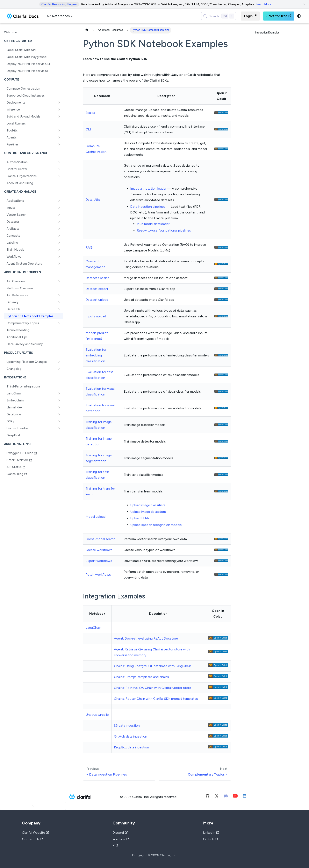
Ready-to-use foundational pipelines (164, 230)
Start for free (279, 16)
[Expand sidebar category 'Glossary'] (59, 302)
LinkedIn (211, 833)
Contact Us (33, 839)
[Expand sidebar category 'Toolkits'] (59, 130)
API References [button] (58, 16)
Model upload (96, 517)
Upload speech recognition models (156, 525)
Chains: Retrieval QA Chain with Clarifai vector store (153, 688)
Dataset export (97, 289)
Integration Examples (267, 33)
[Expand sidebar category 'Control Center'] (59, 169)
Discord (120, 833)
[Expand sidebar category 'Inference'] (59, 110)
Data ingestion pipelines (148, 207)
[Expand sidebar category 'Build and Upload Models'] (59, 116)
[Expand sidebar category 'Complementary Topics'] (59, 323)
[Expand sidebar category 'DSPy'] (59, 421)
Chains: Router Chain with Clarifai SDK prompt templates (156, 699)
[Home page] (87, 30)
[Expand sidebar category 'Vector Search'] (59, 215)
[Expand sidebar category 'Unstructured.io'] (59, 428)
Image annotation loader (148, 188)
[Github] (208, 797)
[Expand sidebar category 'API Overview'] (59, 281)
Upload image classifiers (148, 505)
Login (250, 16)
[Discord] (226, 797)
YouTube (121, 839)
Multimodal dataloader (153, 224)
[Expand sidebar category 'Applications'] (59, 201)
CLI (88, 129)
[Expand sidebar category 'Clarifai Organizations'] (59, 176)
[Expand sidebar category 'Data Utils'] (59, 309)
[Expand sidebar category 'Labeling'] (59, 243)
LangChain (93, 628)
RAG (89, 247)
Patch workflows (98, 575)
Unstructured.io (97, 715)
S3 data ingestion (127, 726)
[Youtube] (235, 797)
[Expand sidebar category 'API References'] (59, 295)
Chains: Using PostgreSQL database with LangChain (153, 666)
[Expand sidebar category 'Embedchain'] (59, 400)
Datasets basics (97, 278)
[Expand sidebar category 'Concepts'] (59, 236)
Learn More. (264, 4)
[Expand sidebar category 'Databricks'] (59, 414)
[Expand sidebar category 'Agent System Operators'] (59, 264)
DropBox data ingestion (131, 747)
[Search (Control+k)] (219, 16)
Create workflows (99, 550)
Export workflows (99, 561)
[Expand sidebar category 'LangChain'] (59, 393)
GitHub (210, 839)
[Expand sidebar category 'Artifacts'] (59, 229)
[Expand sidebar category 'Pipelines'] (59, 144)
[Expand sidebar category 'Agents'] (59, 137)
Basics (90, 113)
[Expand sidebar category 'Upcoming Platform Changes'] (59, 362)
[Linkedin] (245, 797)
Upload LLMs (140, 518)
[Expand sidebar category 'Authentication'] (59, 162)
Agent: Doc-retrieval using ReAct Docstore (146, 638)
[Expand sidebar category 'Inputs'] (59, 208)
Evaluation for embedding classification (96, 355)
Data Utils (93, 200)
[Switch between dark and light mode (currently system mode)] (299, 16)
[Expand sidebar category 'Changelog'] (59, 369)
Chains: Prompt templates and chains (141, 677)
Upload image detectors (148, 512)
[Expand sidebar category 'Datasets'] (59, 222)
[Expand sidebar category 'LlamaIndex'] (59, 407)
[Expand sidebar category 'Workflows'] (59, 257)
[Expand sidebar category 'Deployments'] (59, 103)
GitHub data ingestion (131, 736)
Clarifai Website (35, 833)
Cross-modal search (100, 539)
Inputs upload (96, 316)
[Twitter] (217, 797)
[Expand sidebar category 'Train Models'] (59, 250)
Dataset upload (97, 300)
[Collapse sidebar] (33, 806)
